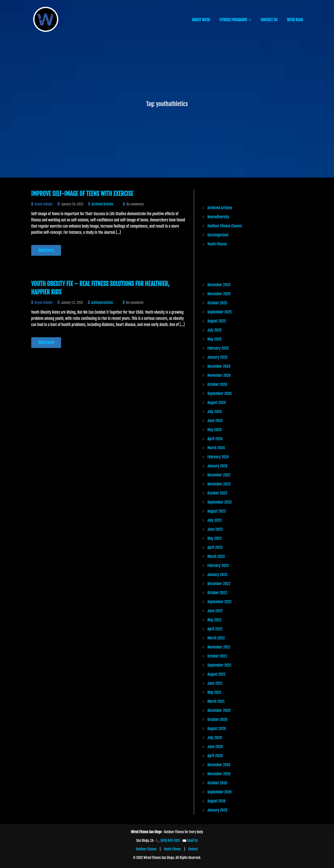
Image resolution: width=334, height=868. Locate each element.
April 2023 (215, 547)
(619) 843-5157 (170, 840)
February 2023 (218, 566)
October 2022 (217, 593)
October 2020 (217, 720)
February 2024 (218, 457)
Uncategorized (218, 235)
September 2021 (219, 665)
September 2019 (219, 792)
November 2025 (219, 294)
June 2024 (215, 421)
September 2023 (219, 502)
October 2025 (217, 303)
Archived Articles (102, 204)
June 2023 (215, 529)
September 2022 (219, 602)
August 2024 (217, 403)
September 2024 (220, 393)
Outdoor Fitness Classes (225, 226)
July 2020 (215, 738)
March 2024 (216, 448)
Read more (46, 250)
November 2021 (219, 647)
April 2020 (215, 756)
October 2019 (217, 783)
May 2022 (214, 620)
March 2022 (216, 638)
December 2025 (219, 285)
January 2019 (217, 810)
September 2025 (219, 312)
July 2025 (215, 330)
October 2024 (217, 384)
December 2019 (219, 765)
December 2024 (219, 366)
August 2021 (216, 674)
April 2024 (215, 439)
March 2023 (216, 557)
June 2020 (215, 747)
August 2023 (217, 511)
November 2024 (219, 375)
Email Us (193, 840)
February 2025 (218, 348)
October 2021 (217, 656)
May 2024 (214, 430)
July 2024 (215, 412)
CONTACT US (269, 20)
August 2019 (216, 801)
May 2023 (214, 538)
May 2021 (214, 692)
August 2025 (217, 321)
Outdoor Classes (146, 849)
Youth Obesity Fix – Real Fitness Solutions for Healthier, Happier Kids (100, 288)
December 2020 (219, 710)
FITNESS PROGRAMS (233, 20)
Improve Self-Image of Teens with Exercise (82, 194)
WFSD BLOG (295, 20)
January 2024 (217, 466)
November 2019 (219, 774)
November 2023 (219, 484)
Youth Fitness (217, 244)
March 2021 (216, 701)
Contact (193, 849)
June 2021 (215, 683)
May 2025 (214, 339)
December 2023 (219, 475)
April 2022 (215, 629)
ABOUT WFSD (201, 20)
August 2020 (217, 729)
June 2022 (215, 611)
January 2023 (217, 575)
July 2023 (215, 520)
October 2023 (217, 493)
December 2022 (219, 584)
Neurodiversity (218, 217)
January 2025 (217, 357)
